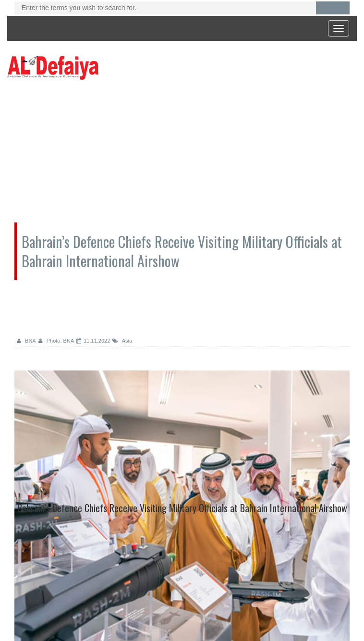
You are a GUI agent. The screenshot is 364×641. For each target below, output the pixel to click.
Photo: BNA (56, 341)
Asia (122, 341)
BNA (26, 341)
